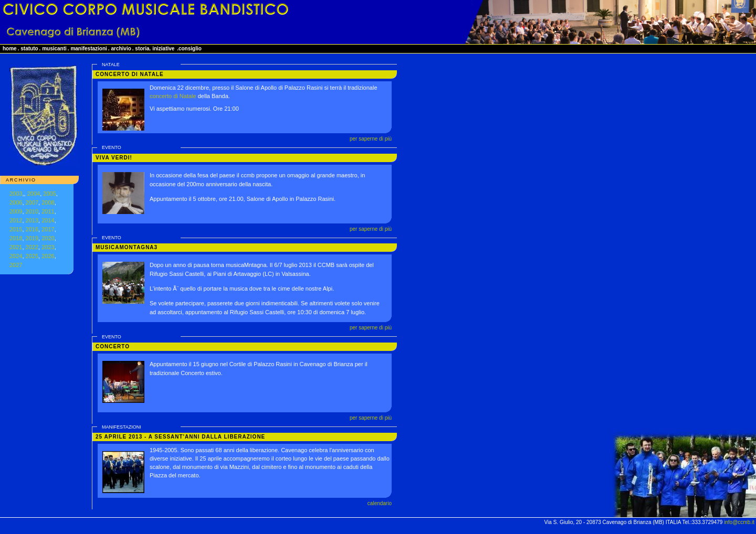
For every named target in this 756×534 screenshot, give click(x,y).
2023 (48, 247)
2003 (16, 194)
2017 (48, 229)
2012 (16, 220)
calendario (380, 503)
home (10, 49)
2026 (48, 256)
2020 (48, 238)
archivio (121, 49)
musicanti (54, 49)
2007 (32, 202)
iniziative (163, 49)
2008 (48, 202)
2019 (32, 238)
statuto (29, 49)
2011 (48, 211)
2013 (32, 220)
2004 (34, 194)
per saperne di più (371, 139)
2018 (16, 238)
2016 (32, 229)
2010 (32, 211)
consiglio (190, 49)
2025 (32, 256)
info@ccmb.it (739, 522)
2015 (16, 229)
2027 (16, 265)
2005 (49, 194)
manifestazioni (88, 49)
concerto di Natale (173, 96)
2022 (32, 247)
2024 (16, 256)
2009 (16, 211)
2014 (48, 220)
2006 (16, 202)
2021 (16, 247)
